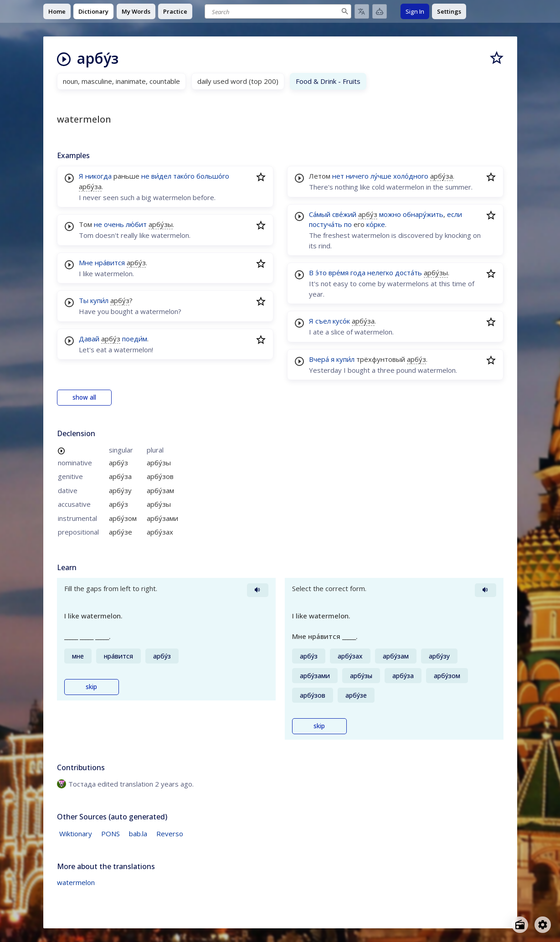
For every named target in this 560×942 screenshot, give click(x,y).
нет (338, 176)
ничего (357, 176)
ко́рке (376, 224)
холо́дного (411, 176)
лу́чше (381, 176)
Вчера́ (319, 359)
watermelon (76, 882)
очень (114, 224)
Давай (89, 339)
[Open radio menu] (520, 925)
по (348, 224)
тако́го (184, 176)
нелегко (380, 273)
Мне (86, 263)
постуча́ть (326, 224)
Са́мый (320, 214)
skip (91, 687)
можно (390, 214)
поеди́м (135, 339)
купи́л (99, 300)
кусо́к (341, 321)
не (145, 176)
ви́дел (161, 176)
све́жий (344, 214)
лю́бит (136, 224)
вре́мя (339, 273)
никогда (98, 176)
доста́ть (408, 273)
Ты (84, 300)
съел (323, 321)
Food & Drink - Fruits (328, 81)
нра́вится (110, 263)
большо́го (213, 176)
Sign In (415, 11)
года (358, 273)
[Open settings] (543, 925)
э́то (321, 273)
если (455, 214)
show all (84, 397)
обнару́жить (423, 214)
